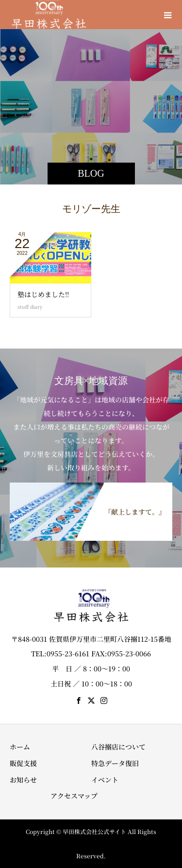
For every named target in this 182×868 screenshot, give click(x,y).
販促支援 (23, 763)
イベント (105, 780)
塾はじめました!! (43, 294)
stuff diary (30, 307)
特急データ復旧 (115, 763)
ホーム (20, 747)
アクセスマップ (74, 796)
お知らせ (23, 780)
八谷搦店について (118, 747)
